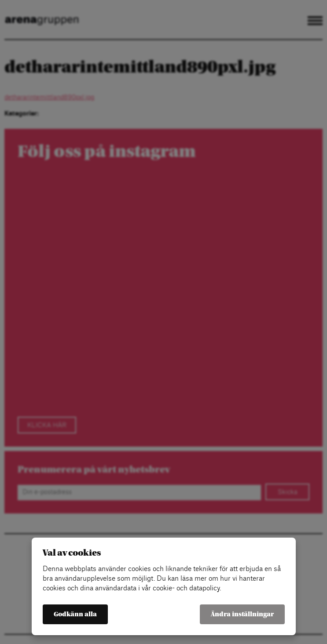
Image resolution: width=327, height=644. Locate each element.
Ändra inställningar (242, 614)
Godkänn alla (75, 614)
